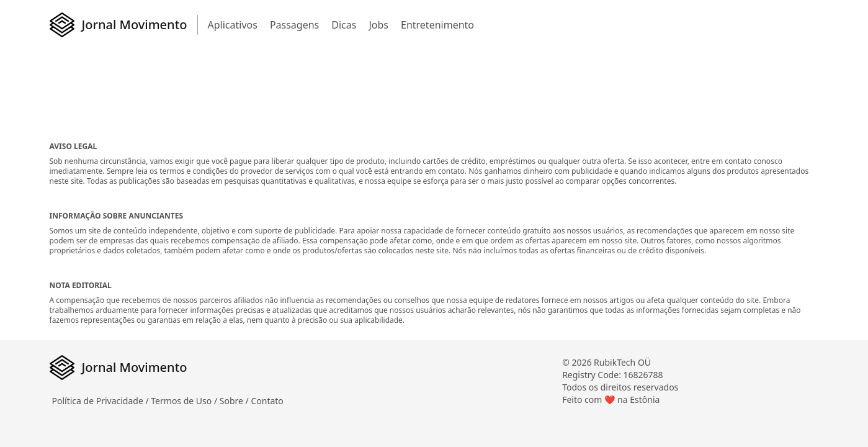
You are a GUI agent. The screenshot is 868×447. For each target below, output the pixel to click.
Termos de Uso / (185, 401)
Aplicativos (233, 25)
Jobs (378, 25)
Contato (267, 401)
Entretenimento (437, 25)
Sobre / (235, 401)
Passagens (294, 25)
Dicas (344, 25)
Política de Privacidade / (102, 401)
